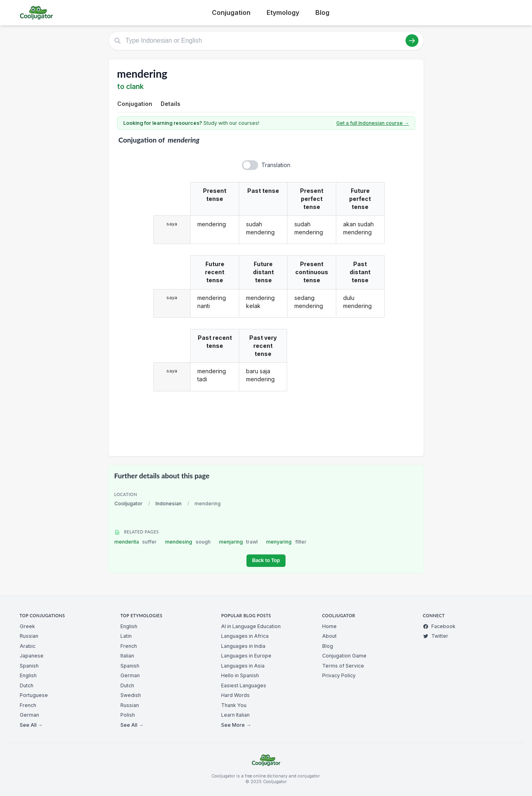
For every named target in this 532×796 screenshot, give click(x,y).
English (28, 675)
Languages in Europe (246, 656)
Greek (27, 626)
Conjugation (231, 12)
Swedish (131, 695)
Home (329, 626)
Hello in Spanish (240, 675)
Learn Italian (235, 715)
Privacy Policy (339, 675)
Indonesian (169, 503)
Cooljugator (128, 503)
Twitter (436, 636)
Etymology (283, 12)
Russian (29, 636)
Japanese (32, 656)
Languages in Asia (243, 666)
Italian (127, 656)
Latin (126, 636)
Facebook (439, 626)
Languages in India (243, 646)
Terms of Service (343, 666)
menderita (136, 542)
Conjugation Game (344, 656)
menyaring (286, 542)
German (29, 715)
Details (171, 104)
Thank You (234, 705)
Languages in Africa (245, 636)
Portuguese (34, 695)
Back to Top (266, 560)
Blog (322, 12)
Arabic (28, 646)
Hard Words (235, 695)
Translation (276, 165)
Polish (128, 715)
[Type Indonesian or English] (266, 41)
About (329, 636)
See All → (31, 725)
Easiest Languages (244, 685)
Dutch (27, 685)
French (28, 705)
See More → (236, 725)
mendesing (188, 542)
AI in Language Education (251, 626)
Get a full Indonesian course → (373, 123)
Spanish (29, 666)
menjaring (239, 542)
